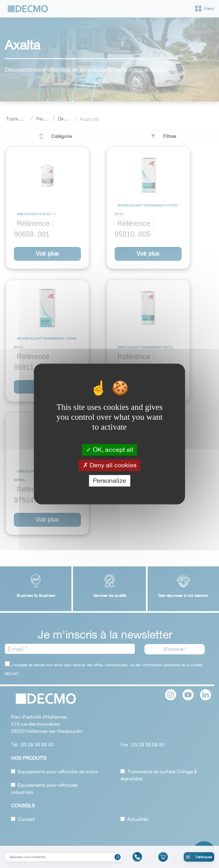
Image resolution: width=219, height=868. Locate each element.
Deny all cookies (110, 465)
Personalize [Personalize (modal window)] (109, 480)
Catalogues (199, 857)
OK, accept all (110, 449)
